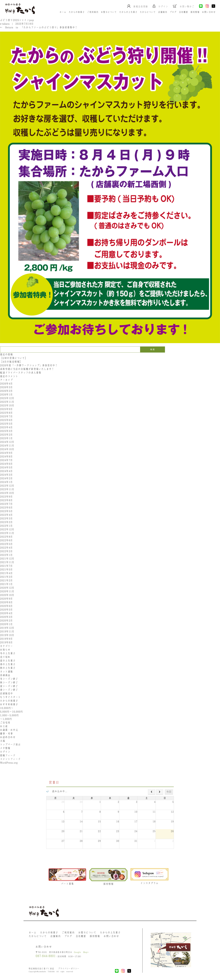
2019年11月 (7, 631)
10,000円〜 (7, 708)
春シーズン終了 (9, 690)
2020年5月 (6, 610)
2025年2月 (6, 435)
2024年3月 (6, 475)
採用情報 (195, 12)
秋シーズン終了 (9, 682)
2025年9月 (6, 409)
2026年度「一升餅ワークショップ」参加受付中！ (29, 365)
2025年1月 (6, 438)
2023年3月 (6, 518)
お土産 (4, 726)
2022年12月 (7, 529)
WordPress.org (9, 763)
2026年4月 (6, 384)
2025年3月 (6, 431)
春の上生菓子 (8, 664)
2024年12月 (7, 442)
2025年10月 (7, 405)
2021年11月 (7, 562)
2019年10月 (7, 635)
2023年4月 (6, 515)
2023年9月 (6, 497)
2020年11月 (7, 591)
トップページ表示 (10, 744)
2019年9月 (6, 639)
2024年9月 (6, 453)
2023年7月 (6, 504)
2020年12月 (7, 588)
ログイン (5, 752)
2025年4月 (6, 427)
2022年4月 (6, 548)
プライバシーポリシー (69, 969)
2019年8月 (6, 642)
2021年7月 (6, 566)
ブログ (173, 12)
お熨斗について (109, 12)
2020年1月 (6, 624)
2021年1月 (6, 584)
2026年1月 (6, 394)
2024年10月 (7, 449)
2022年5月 (6, 544)
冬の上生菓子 (8, 653)
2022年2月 (6, 551)
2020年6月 (6, 606)
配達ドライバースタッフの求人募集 (21, 373)
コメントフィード (10, 759)
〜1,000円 (6, 719)
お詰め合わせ (8, 737)
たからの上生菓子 (128, 12)
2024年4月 (6, 471)
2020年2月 (6, 620)
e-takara (5, 24)
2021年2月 (6, 580)
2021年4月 (6, 573)
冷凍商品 (5, 675)
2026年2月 (6, 391)
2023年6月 (6, 507)
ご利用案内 (93, 12)
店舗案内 (163, 12)
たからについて (148, 12)
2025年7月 (6, 416)
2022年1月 (6, 555)
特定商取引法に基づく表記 (41, 969)
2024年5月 (6, 467)
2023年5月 (6, 511)
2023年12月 (7, 486)
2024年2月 (6, 478)
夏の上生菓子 (8, 661)
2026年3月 (6, 387)
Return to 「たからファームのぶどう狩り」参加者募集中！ (39, 27)
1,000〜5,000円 (9, 715)
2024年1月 (6, 482)
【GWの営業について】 (14, 358)
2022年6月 (6, 540)
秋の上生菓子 (8, 668)
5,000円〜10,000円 (11, 712)
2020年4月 (6, 613)
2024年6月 (6, 464)
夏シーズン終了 (9, 686)
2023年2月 (6, 522)
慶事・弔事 (6, 733)
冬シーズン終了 (9, 679)
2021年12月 (7, 559)
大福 (3, 741)
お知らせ (5, 650)
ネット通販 (6, 672)
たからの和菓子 (77, 12)
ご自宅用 (5, 723)
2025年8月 (6, 413)
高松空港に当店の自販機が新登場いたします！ (27, 369)
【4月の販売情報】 (11, 362)
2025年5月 (6, 424)
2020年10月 (7, 595)
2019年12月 (7, 628)
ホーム (63, 12)
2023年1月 (6, 526)
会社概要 (183, 12)
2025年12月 (7, 398)
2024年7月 (6, 460)
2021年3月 (6, 577)
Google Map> (81, 952)
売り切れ (5, 657)
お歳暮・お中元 (9, 730)
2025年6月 (6, 420)
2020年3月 (6, 617)
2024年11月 (7, 445)
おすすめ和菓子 (9, 704)
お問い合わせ (209, 12)
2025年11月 (7, 402)
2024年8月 (6, 456)
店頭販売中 (6, 693)
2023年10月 (7, 493)
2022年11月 (7, 533)
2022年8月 (6, 537)
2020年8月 (6, 602)
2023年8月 (6, 500)
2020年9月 (6, 599)
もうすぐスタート (10, 697)
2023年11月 (7, 489)
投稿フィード (8, 755)
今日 (169, 792)
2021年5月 (6, 569)
